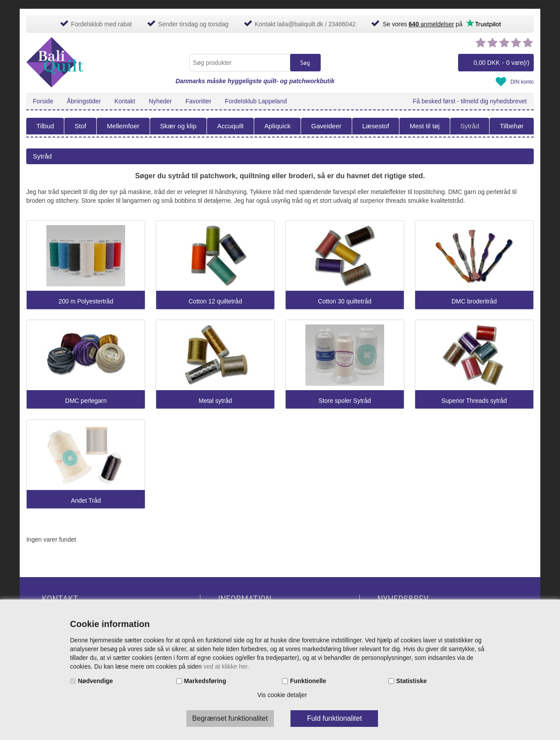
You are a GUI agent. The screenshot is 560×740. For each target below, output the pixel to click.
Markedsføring (205, 681)
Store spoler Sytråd (345, 401)
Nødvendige (95, 681)
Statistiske (412, 681)
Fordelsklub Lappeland (256, 101)
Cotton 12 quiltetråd (215, 301)
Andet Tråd (86, 501)
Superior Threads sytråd (474, 401)
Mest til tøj (424, 126)
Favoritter (198, 101)
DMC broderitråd (474, 301)
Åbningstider (84, 101)
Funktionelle (308, 681)
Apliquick (277, 126)
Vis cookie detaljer (282, 695)
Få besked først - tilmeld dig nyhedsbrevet (470, 101)
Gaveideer (326, 126)
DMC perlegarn (86, 401)
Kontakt (125, 101)
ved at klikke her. (226, 666)
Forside (43, 101)
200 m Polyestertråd (86, 301)
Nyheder (160, 101)
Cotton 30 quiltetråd (345, 301)
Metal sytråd (215, 401)
